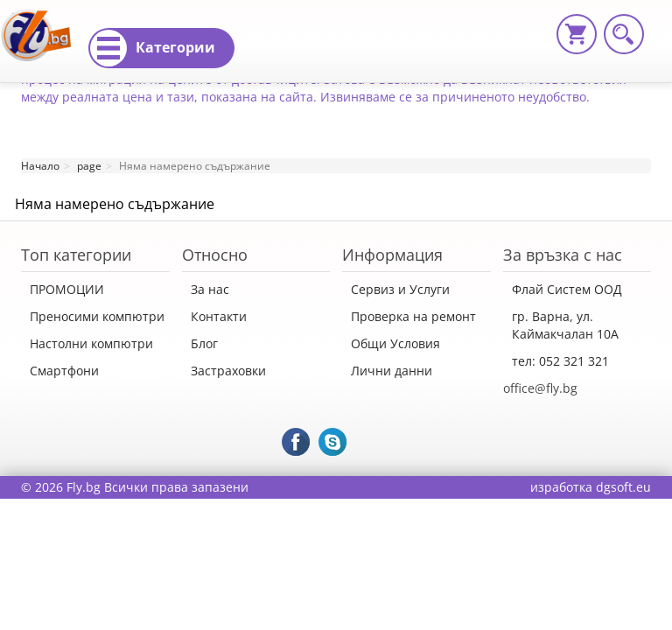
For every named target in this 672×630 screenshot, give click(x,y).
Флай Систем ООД (567, 289)
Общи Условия (395, 343)
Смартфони (64, 371)
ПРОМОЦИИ (67, 289)
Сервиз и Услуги (400, 289)
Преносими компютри (97, 316)
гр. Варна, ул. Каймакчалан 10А (565, 325)
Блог (204, 343)
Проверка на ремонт (413, 316)
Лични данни (392, 371)
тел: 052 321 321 (560, 361)
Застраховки (228, 371)
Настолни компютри (91, 343)
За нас (210, 289)
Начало (40, 166)
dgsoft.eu (623, 487)
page (89, 166)
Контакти (219, 316)
